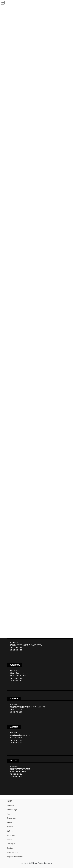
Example (10, 805)
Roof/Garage (12, 810)
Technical (11, 835)
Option (10, 831)
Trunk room (12, 818)
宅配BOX (10, 827)
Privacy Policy (12, 852)
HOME (9, 801)
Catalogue (11, 844)
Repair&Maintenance (15, 856)
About (9, 839)
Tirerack (10, 822)
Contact (10, 848)
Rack (9, 814)
